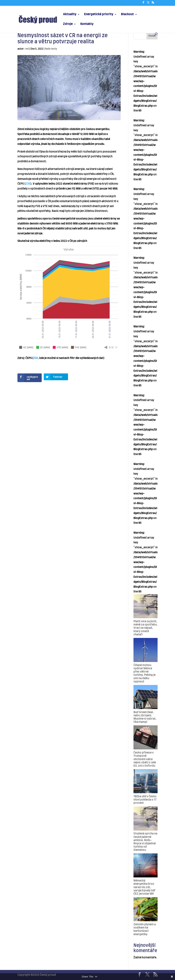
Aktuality (70, 14)
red (27, 49)
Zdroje (68, 24)
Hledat (152, 36)
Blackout (127, 14)
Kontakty (87, 24)
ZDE (28, 184)
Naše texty (51, 49)
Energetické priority (99, 14)
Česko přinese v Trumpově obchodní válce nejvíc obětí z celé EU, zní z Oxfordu (145, 759)
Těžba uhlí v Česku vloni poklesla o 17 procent (145, 800)
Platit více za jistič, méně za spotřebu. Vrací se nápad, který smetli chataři (146, 628)
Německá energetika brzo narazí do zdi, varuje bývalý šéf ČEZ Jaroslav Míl (144, 887)
